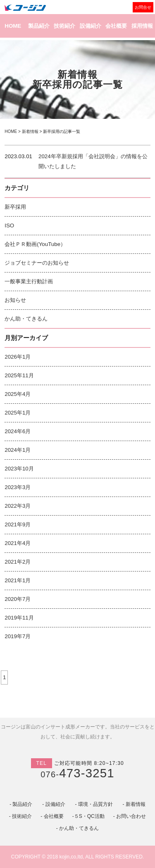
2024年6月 (18, 431)
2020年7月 (18, 599)
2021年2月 (18, 562)
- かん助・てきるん (77, 828)
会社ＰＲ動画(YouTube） (35, 244)
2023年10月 (19, 469)
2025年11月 (19, 375)
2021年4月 (18, 543)
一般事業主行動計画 (29, 281)
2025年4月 (18, 394)
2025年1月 (18, 413)
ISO (9, 225)
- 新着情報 (134, 804)
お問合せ (143, 7)
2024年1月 (18, 450)
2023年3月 (18, 487)
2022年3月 (18, 506)
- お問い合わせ (130, 816)
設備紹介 (91, 26)
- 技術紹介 (20, 816)
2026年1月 (18, 357)
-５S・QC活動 (88, 816)
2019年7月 (18, 636)
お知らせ (15, 300)
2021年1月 (18, 580)
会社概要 (116, 26)
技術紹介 (64, 26)
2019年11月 (19, 618)
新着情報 (30, 131)
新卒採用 (15, 207)
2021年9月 (18, 524)
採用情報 (142, 26)
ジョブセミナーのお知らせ (37, 263)
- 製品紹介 (21, 804)
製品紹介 (39, 26)
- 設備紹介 (54, 804)
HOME (13, 26)
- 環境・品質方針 (94, 804)
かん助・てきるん (26, 319)
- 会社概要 (52, 816)
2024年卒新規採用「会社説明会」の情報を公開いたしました (93, 161)
